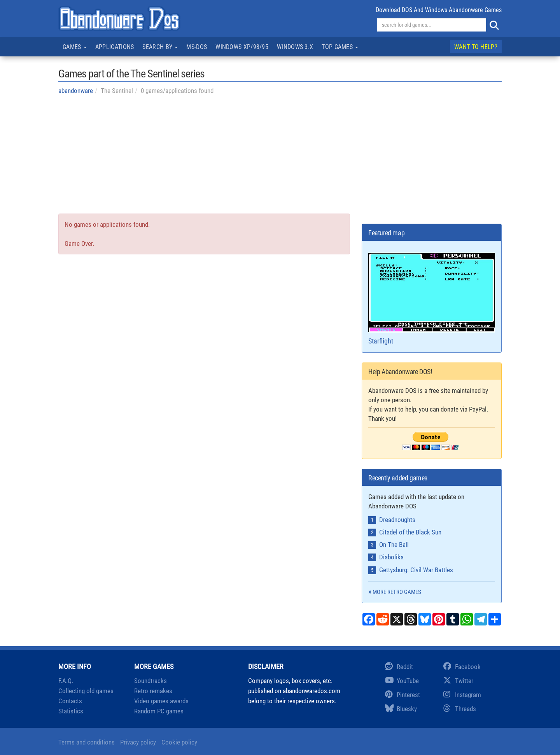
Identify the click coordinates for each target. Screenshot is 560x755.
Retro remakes (153, 691)
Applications (115, 47)
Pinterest (402, 695)
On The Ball (394, 545)
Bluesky (401, 709)
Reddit (399, 667)
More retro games (397, 592)
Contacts (70, 701)
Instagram (462, 695)
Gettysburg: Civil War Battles (416, 570)
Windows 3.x (295, 47)
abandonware (76, 91)
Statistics (71, 711)
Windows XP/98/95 (242, 47)
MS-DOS (197, 47)
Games (75, 47)
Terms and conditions (87, 742)
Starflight (432, 299)
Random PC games (159, 711)
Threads (460, 709)
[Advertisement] (280, 159)
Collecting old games (86, 691)
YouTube (402, 681)
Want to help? (476, 47)
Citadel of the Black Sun (410, 532)
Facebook (462, 667)
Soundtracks (150, 681)
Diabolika (391, 557)
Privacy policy (138, 742)
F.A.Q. (66, 681)
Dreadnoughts (397, 520)
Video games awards (161, 701)
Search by (160, 47)
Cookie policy (179, 742)
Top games (340, 47)
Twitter (458, 681)
